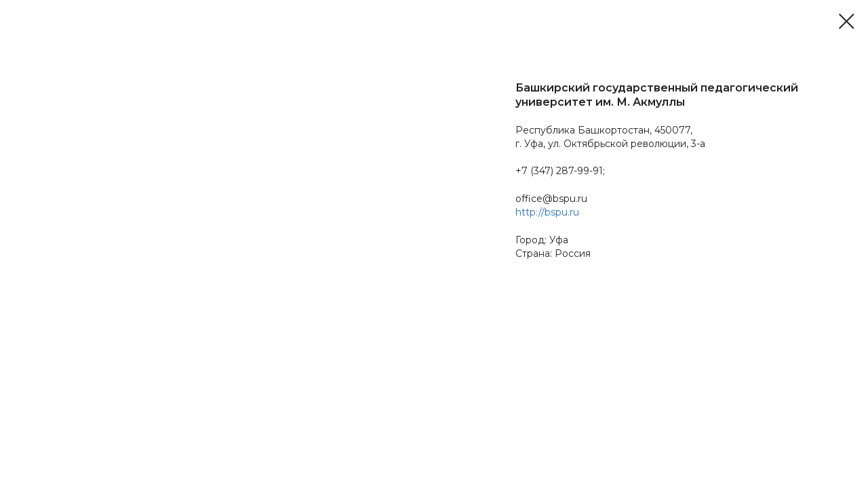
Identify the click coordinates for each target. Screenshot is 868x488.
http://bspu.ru (547, 212)
